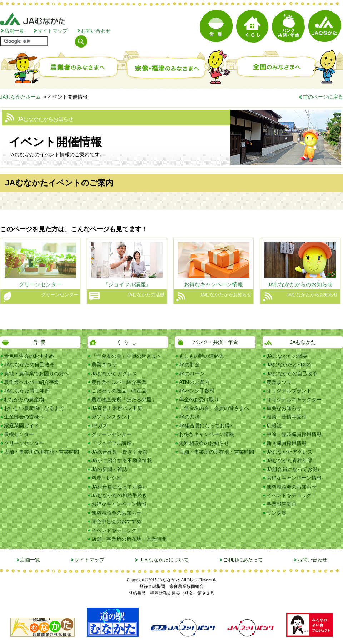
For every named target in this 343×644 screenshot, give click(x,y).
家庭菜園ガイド (21, 426)
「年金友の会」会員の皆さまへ (126, 356)
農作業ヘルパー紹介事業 (31, 382)
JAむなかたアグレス (114, 373)
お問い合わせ (96, 31)
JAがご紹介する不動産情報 (122, 460)
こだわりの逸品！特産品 (119, 391)
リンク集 (277, 513)
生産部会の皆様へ (24, 417)
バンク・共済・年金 (215, 342)
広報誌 (274, 426)
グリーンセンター (24, 443)
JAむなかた (303, 342)
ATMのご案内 (194, 382)
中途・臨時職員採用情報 (294, 434)
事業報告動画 (282, 504)
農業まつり (104, 365)
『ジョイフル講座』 (114, 443)
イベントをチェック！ (116, 530)
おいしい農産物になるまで (34, 408)
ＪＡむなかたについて (164, 560)
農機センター (19, 434)
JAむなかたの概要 (287, 356)
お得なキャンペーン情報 (119, 504)
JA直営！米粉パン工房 (117, 408)
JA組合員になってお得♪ (118, 487)
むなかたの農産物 (24, 400)
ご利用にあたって (243, 560)
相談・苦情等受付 (287, 417)
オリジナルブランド (289, 391)
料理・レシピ (106, 478)
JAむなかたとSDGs (289, 365)
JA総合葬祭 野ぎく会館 (119, 452)
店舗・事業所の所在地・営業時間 (41, 452)
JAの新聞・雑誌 (109, 469)
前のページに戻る (323, 97)
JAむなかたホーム (20, 97)
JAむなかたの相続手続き (119, 495)
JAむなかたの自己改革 (29, 365)
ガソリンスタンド (111, 417)
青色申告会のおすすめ (29, 356)
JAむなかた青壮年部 (27, 391)
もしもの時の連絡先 (202, 356)
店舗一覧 (14, 31)
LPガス (100, 426)
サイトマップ (53, 31)
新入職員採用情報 (287, 443)
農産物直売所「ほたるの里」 (124, 400)
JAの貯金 (189, 365)
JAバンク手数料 (197, 391)
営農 (40, 342)
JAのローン (192, 373)
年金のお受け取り (199, 400)
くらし (128, 342)
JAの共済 (189, 417)
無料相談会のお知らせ (116, 513)
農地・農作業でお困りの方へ (36, 373)
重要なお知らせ (284, 408)
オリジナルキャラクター (294, 400)
